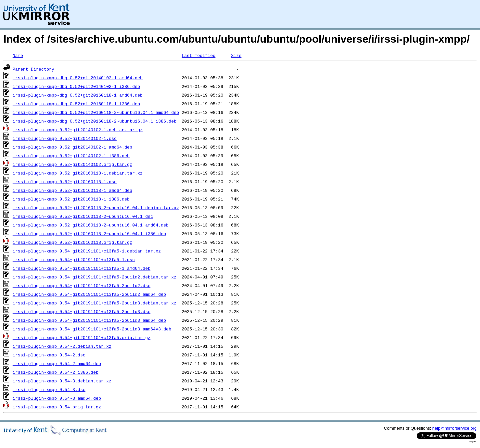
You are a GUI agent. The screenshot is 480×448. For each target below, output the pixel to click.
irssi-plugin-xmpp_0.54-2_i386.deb (55, 372)
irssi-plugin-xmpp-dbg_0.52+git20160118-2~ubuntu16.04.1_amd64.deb (96, 112)
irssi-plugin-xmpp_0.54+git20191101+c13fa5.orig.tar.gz (81, 337)
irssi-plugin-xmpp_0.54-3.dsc (49, 389)
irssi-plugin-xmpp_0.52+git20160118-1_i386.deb (71, 199)
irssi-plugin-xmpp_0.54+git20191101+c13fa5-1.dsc (74, 259)
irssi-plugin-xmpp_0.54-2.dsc (49, 355)
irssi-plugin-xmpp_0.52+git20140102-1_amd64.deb (72, 147)
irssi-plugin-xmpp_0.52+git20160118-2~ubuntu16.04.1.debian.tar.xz (96, 208)
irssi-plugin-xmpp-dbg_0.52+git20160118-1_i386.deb (76, 104)
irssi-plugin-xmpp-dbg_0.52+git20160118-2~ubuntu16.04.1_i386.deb (94, 121)
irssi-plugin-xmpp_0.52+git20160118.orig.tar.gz (72, 242)
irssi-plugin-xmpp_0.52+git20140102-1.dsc (65, 138)
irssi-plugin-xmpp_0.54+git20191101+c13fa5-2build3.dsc (81, 311)
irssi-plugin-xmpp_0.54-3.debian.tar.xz (62, 381)
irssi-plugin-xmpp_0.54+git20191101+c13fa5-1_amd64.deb (81, 268)
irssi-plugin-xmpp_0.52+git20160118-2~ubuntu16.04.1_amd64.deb (91, 225)
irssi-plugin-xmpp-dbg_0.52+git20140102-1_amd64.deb (78, 78)
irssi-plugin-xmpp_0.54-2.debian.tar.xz (62, 346)
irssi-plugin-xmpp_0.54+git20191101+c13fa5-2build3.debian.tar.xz (94, 303)
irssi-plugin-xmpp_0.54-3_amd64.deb (57, 398)
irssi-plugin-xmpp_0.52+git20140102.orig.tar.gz (72, 164)
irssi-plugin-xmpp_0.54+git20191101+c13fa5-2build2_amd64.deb (89, 294)
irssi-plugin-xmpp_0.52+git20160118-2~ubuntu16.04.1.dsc (83, 216)
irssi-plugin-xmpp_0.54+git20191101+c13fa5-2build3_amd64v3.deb (92, 329)
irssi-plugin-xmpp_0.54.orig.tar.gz (57, 407)
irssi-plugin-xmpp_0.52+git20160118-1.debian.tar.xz (78, 173)
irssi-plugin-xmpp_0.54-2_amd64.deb (57, 363)
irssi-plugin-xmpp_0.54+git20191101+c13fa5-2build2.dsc (81, 285)
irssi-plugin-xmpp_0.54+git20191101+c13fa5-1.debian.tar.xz (87, 251)
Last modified (198, 55)
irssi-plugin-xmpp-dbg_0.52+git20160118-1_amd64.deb (78, 95)
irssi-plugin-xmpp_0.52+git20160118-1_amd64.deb (72, 190)
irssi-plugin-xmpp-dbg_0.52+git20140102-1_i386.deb (76, 86)
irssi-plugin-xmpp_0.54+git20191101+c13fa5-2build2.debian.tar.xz (94, 277)
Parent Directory (33, 69)
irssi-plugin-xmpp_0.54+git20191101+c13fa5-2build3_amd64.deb (89, 320)
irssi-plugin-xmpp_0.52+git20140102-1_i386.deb (71, 156)
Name (18, 55)
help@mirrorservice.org (454, 428)
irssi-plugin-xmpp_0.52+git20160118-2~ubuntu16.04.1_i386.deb (89, 233)
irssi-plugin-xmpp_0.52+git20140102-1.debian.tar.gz (78, 130)
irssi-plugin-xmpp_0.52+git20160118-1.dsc (65, 182)
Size (236, 55)
